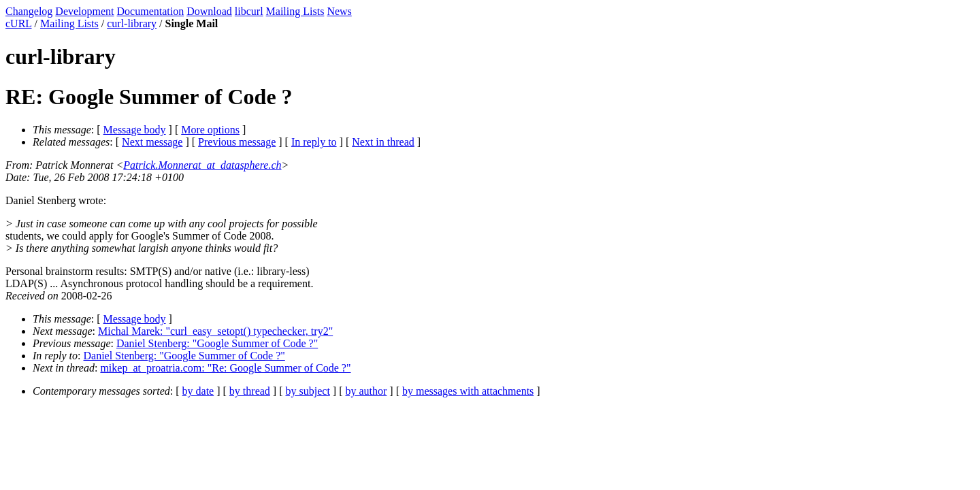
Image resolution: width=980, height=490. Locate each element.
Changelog (29, 11)
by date (198, 391)
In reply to (314, 142)
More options (210, 130)
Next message (152, 142)
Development (84, 11)
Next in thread (383, 142)
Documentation (151, 11)
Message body (135, 130)
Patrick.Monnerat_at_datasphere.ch (202, 165)
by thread (250, 391)
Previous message (237, 142)
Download (209, 11)
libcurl (249, 11)
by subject (308, 391)
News (339, 11)
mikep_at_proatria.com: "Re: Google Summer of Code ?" (225, 368)
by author (366, 391)
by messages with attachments (468, 391)
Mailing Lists (295, 11)
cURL (19, 23)
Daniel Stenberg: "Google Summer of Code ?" (217, 343)
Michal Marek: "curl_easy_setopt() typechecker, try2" (215, 331)
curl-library (132, 23)
